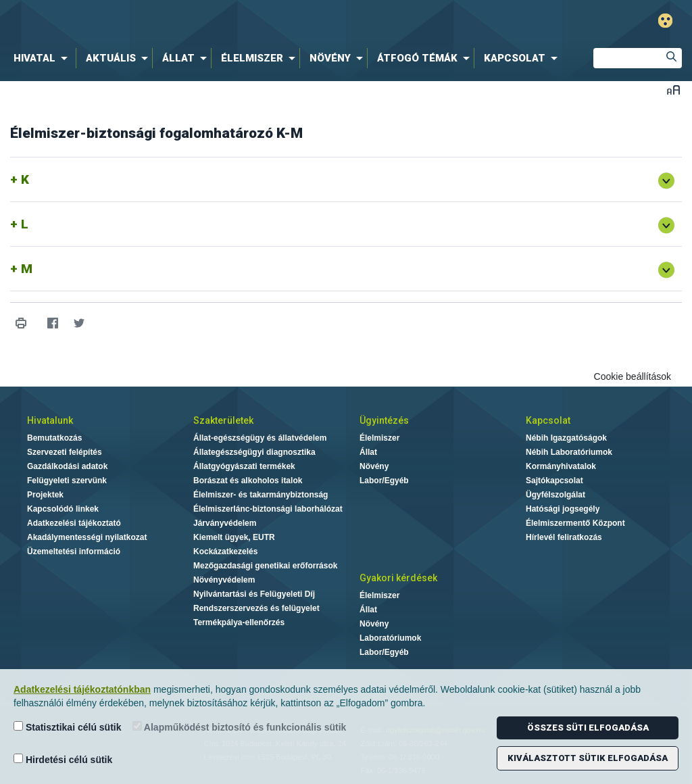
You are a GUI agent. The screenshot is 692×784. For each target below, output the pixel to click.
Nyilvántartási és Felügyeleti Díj (254, 594)
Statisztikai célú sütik (68, 727)
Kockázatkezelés (225, 552)
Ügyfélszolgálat (555, 495)
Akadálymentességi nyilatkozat (87, 537)
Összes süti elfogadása (588, 728)
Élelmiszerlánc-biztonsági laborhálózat (268, 509)
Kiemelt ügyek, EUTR (234, 537)
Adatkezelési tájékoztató (74, 523)
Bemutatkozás (54, 438)
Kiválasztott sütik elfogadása (588, 758)
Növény (374, 466)
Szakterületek (223, 420)
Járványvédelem (225, 523)
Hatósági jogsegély (563, 509)
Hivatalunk (50, 420)
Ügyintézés (384, 420)
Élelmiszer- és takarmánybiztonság (261, 495)
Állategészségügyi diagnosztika (254, 452)
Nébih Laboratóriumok (569, 452)
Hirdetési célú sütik (63, 759)
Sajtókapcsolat (554, 481)
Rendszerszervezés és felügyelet (256, 608)
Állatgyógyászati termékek (244, 466)
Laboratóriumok (390, 638)
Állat (368, 452)
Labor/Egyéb (384, 481)
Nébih (205, 21)
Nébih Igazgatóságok (566, 438)
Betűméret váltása (673, 90)
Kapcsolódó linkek (63, 509)
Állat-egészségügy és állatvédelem (260, 438)
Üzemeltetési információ (74, 552)
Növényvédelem (224, 580)
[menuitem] (43, 58)
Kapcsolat (548, 420)
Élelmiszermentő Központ (575, 523)
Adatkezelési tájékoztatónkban (82, 689)
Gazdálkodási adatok (67, 466)
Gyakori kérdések (398, 578)
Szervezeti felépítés (65, 452)
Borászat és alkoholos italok (248, 481)
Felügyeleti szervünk (67, 481)
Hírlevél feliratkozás (564, 537)
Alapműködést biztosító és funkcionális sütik (240, 727)
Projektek (45, 495)
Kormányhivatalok (561, 466)
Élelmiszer (379, 438)
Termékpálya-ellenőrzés (239, 622)
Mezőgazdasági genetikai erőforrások (265, 566)
